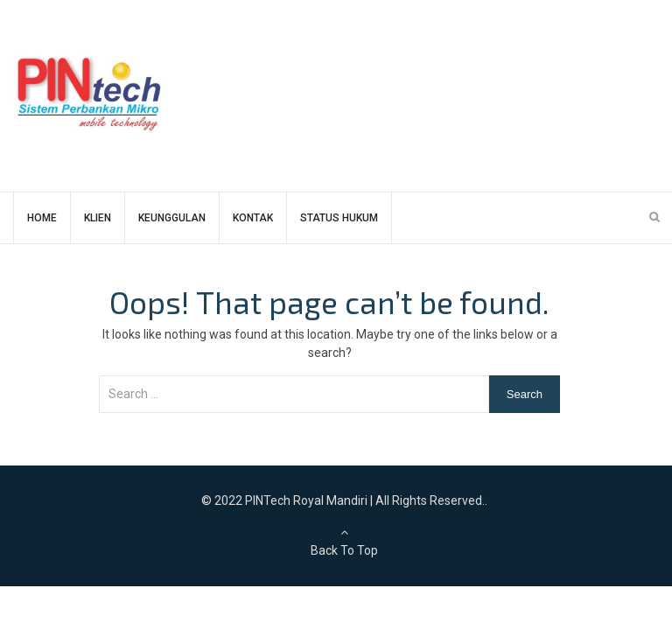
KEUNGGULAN (172, 218)
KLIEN (98, 218)
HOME (42, 218)
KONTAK (253, 218)
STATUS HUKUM (339, 218)
